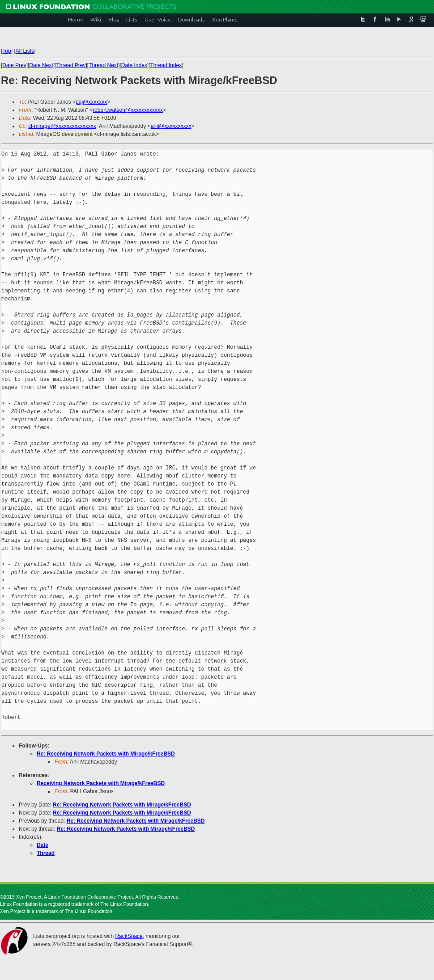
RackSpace (129, 936)
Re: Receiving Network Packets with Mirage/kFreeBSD (106, 754)
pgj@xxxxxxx (91, 102)
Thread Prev (71, 65)
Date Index (134, 65)
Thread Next (103, 65)
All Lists (25, 51)
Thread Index (166, 65)
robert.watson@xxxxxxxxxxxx (128, 110)
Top (6, 51)
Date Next (41, 65)
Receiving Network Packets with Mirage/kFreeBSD (101, 783)
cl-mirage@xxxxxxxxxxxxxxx (62, 126)
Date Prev (14, 65)
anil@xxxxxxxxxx (171, 126)
